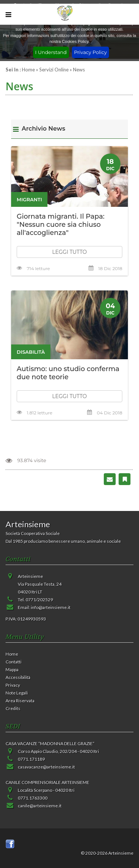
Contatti (14, 662)
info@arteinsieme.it (51, 607)
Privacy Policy (90, 52)
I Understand (51, 52)
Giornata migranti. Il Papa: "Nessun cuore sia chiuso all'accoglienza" (61, 225)
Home (28, 70)
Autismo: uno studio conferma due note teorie (68, 373)
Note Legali (17, 693)
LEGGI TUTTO (70, 252)
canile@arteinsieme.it (40, 806)
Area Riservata (20, 701)
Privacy (13, 685)
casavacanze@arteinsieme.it (46, 767)
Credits (13, 708)
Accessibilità (18, 677)
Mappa (12, 669)
